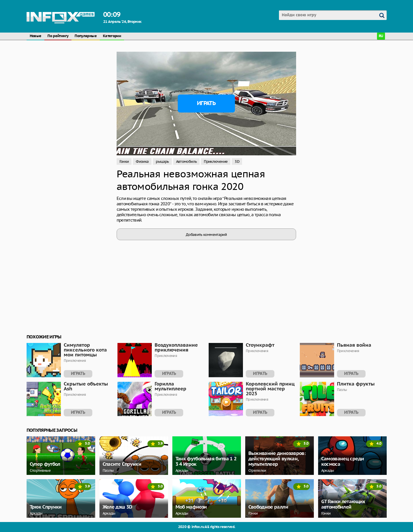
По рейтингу (58, 36)
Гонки (124, 161)
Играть (206, 103)
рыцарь (162, 161)
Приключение (216, 161)
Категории (112, 36)
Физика (142, 161)
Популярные (86, 36)
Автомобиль (186, 161)
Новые (36, 36)
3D (237, 161)
